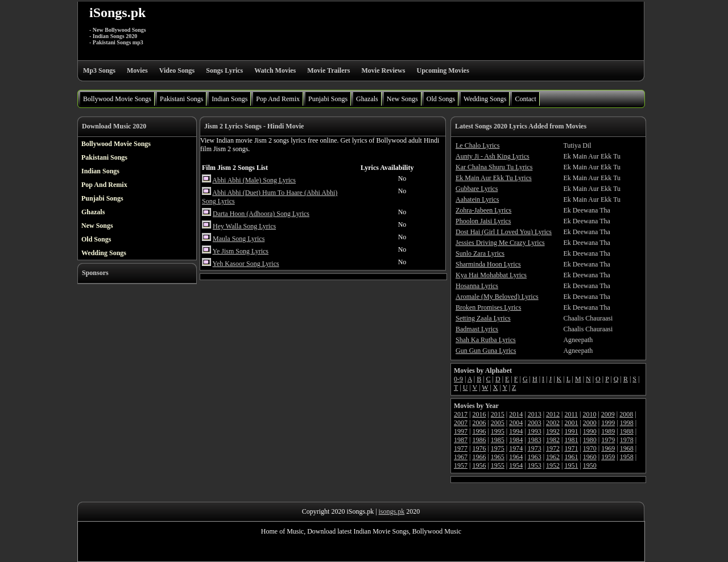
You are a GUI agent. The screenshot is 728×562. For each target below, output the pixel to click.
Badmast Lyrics (477, 329)
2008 (626, 414)
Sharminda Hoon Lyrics (488, 264)
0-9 (458, 379)
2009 (608, 414)
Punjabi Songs (328, 99)
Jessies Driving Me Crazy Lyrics (500, 243)
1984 (516, 440)
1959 (608, 457)
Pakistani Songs (181, 99)
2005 (498, 423)
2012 (553, 414)
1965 (498, 457)
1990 (590, 431)
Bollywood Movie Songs (117, 99)
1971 (571, 448)
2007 (461, 423)
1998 (627, 423)
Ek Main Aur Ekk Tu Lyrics (494, 178)
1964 (516, 457)
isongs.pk (392, 511)
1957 (461, 465)
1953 (535, 465)
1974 (516, 448)
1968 (627, 448)
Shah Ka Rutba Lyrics (486, 340)
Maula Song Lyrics (239, 239)
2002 (553, 423)
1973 (535, 448)
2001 (571, 423)
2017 (461, 414)
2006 (479, 423)
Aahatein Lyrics (477, 199)
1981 (571, 440)
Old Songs (441, 99)
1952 (553, 465)
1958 (627, 457)
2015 (498, 414)
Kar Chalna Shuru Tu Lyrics (494, 167)
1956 (479, 465)
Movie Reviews (383, 70)
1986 (479, 440)
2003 (535, 423)
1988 (627, 431)
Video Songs (177, 70)
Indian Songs (229, 99)
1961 (571, 457)
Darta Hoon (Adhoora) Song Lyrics (261, 214)
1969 (608, 448)
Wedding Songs (485, 99)
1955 (498, 465)
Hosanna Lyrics (477, 286)
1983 (535, 440)
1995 (498, 431)
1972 (553, 448)
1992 (553, 431)
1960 (590, 457)
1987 (461, 440)
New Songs (402, 99)
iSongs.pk (117, 13)
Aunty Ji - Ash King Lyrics (493, 156)
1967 (461, 457)
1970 (590, 448)
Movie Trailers (328, 70)
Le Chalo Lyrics (477, 145)
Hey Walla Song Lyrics (244, 226)
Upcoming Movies (442, 70)
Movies (137, 70)
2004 (516, 423)
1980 (590, 440)
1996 (479, 431)
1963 (535, 457)
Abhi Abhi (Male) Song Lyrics (254, 180)
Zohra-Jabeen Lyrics (483, 210)
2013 (535, 414)
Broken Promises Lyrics (488, 307)
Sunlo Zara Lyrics (480, 253)
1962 (553, 457)
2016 (479, 414)
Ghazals (367, 99)
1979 (608, 440)
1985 (498, 440)
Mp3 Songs (99, 70)
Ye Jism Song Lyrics (241, 251)
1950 (590, 465)
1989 (608, 431)
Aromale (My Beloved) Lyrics (497, 297)
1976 (479, 448)
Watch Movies (275, 70)
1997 (461, 431)
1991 (571, 431)
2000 (590, 423)
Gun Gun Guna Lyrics (486, 351)
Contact (525, 99)
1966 (479, 457)
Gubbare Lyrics (477, 189)
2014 (516, 414)
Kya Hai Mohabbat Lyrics (491, 275)
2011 (571, 414)
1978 (627, 440)
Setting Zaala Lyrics (483, 318)
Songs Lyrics (224, 70)
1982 (553, 440)
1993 (535, 431)
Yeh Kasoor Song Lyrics (246, 264)
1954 (516, 465)
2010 (589, 414)
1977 (461, 448)
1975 (498, 448)
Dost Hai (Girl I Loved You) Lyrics (504, 232)
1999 (608, 423)
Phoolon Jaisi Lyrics (483, 221)
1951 (571, 465)
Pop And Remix (278, 99)
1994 (516, 431)
